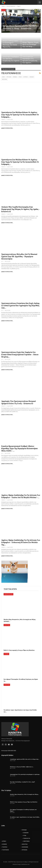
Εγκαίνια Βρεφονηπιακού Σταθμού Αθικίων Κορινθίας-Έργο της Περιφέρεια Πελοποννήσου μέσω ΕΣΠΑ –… (19, 448)
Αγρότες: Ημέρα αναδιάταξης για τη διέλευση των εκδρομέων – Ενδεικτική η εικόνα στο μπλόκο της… (21, 542)
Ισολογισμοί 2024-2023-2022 (9, 751)
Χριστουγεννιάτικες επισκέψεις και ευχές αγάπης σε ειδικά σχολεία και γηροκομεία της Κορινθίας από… (20, 305)
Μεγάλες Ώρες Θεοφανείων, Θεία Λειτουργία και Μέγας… (25, 794)
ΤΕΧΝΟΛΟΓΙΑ (27, 838)
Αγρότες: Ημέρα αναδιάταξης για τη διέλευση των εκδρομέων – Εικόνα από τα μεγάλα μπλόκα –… (21, 496)
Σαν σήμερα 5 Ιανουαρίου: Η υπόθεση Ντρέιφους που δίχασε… (23, 810)
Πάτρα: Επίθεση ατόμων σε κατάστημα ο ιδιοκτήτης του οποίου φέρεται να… (10, 44)
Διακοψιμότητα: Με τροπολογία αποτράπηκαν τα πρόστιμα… (25, 774)
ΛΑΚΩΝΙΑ (32, 77)
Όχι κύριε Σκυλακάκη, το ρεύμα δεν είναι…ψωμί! (22, 782)
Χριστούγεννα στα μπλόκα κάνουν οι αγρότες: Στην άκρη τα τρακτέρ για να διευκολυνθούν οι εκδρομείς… (20, 115)
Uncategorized (8, 594)
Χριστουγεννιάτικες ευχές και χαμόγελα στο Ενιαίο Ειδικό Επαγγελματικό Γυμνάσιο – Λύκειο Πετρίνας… (20, 354)
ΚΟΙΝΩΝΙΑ (26, 833)
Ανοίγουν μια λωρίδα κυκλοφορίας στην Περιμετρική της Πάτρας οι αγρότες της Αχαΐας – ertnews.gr (20, 209)
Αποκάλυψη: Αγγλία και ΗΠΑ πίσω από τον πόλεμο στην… (25, 759)
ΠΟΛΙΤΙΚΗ (5, 847)
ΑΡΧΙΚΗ (4, 841)
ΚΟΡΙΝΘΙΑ (26, 77)
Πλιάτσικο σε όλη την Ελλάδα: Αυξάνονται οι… (22, 767)
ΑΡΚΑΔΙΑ (15, 77)
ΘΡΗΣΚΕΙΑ (25, 850)
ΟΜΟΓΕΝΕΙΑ (26, 841)
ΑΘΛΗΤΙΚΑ (7, 625)
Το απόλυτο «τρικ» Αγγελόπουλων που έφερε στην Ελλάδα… (25, 817)
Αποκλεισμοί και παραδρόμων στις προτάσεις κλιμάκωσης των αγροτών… (30, 60)
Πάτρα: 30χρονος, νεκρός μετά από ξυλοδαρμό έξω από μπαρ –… (31, 44)
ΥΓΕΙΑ (25, 836)
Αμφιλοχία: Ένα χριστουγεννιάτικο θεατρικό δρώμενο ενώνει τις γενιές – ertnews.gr (19, 402)
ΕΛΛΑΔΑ (6, 654)
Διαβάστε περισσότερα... (7, 128)
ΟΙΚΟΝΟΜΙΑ (25, 847)
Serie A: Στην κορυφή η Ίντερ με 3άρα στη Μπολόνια (24, 802)
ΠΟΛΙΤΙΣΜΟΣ (6, 850)
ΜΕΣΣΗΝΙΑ (4, 79)
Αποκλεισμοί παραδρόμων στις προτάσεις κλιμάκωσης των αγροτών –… (11, 60)
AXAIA (3, 10)
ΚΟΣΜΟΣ (5, 844)
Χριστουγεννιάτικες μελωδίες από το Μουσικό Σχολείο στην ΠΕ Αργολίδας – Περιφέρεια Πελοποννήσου (19, 256)
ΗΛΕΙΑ (20, 77)
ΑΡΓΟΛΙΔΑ (9, 77)
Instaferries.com (25, 864)
